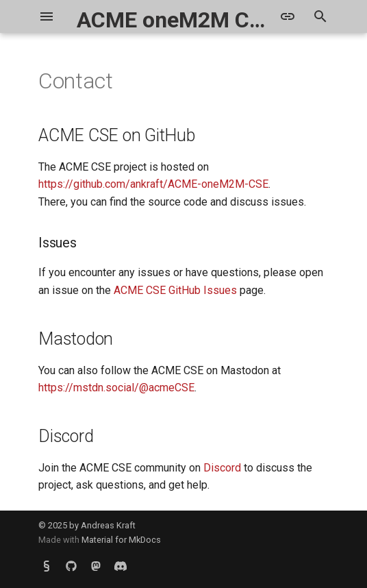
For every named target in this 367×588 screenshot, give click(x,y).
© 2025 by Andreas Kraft (87, 525)
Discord (222, 468)
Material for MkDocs (121, 540)
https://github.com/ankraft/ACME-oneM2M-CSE (153, 184)
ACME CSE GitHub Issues (175, 290)
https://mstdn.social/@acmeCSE (116, 388)
